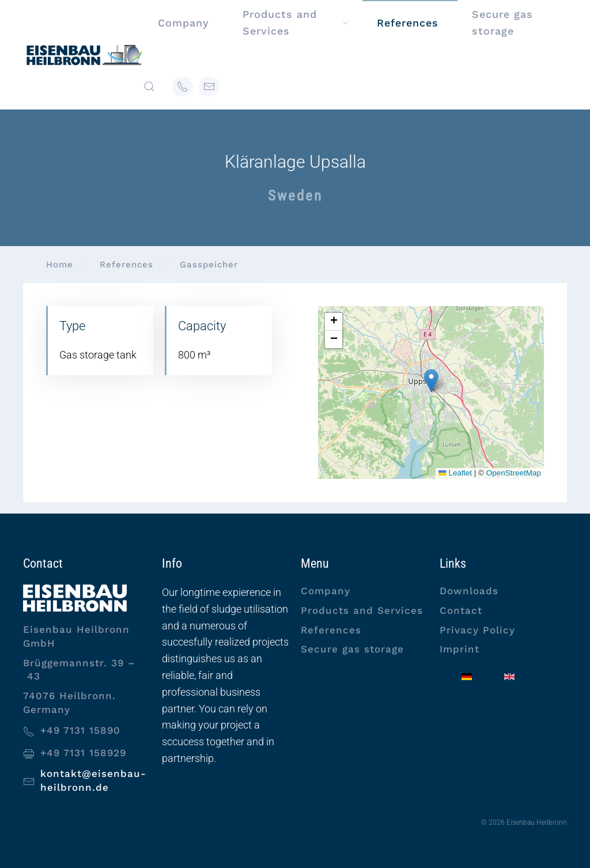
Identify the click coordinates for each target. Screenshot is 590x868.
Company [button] (184, 23)
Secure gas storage (502, 22)
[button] (149, 86)
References (331, 630)
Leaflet (455, 473)
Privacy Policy (477, 630)
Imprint (459, 649)
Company (326, 591)
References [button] (408, 23)
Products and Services (362, 610)
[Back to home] (83, 55)
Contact (461, 610)
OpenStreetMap (514, 473)
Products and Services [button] (295, 22)
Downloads (469, 591)
